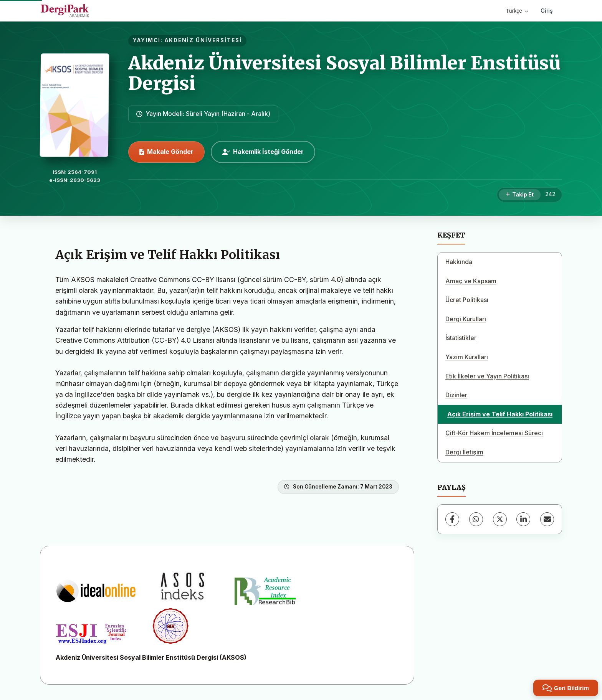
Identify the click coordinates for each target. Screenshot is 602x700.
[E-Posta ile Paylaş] (547, 519)
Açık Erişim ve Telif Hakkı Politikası (500, 414)
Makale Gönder (166, 152)
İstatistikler (461, 338)
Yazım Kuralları (467, 357)
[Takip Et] (520, 195)
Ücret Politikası (467, 300)
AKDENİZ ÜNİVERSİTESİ (203, 40)
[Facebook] (452, 519)
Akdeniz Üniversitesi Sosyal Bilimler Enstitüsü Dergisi (344, 73)
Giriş (547, 11)
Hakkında (459, 262)
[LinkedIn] (523, 519)
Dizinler (456, 395)
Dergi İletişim (464, 452)
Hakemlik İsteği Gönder (263, 152)
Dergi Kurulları (466, 319)
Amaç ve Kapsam (471, 281)
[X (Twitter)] (500, 519)
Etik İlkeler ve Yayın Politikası (487, 376)
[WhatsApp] (476, 519)
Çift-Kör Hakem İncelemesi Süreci (494, 433)
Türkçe (517, 11)
